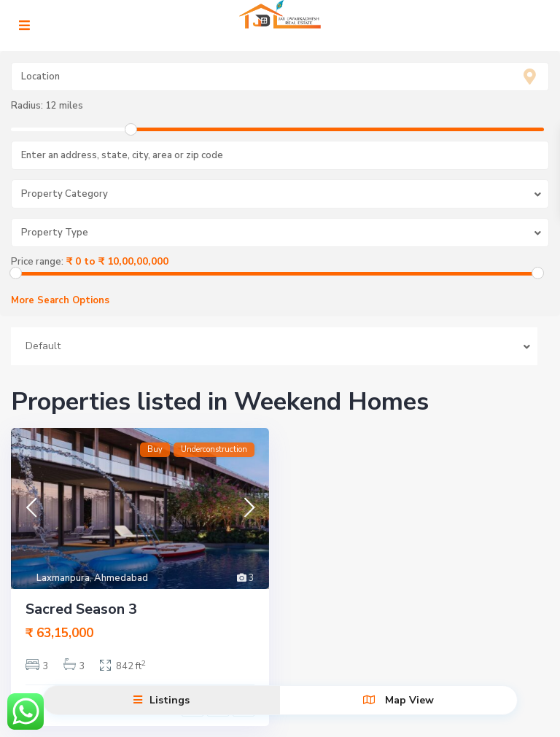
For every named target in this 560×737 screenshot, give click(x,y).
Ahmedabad (121, 578)
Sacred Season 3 (81, 609)
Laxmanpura (63, 578)
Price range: (37, 262)
